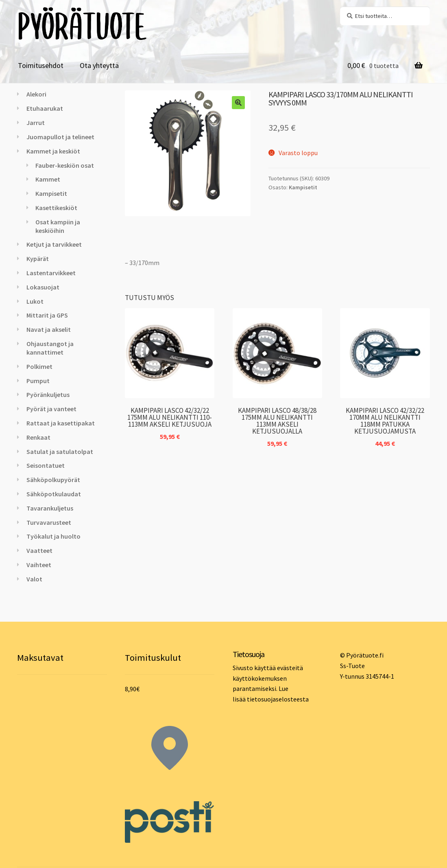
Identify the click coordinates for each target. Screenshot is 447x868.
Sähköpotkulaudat (54, 494)
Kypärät (38, 259)
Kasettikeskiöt (56, 208)
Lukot (35, 301)
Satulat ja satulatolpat (60, 452)
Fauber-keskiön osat (65, 165)
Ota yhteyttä (99, 65)
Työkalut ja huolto (53, 536)
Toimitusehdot (41, 65)
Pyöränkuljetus (48, 395)
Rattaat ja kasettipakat (61, 423)
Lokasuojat (43, 287)
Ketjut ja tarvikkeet (54, 244)
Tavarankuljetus (50, 508)
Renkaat (38, 437)
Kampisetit (303, 187)
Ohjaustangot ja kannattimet (50, 348)
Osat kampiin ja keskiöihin (58, 226)
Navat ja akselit (49, 329)
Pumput (38, 381)
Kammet (48, 179)
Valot (34, 579)
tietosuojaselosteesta (278, 699)
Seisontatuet (46, 465)
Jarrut (36, 123)
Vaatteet (39, 550)
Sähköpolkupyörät (53, 480)
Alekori (36, 94)
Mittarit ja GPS (47, 315)
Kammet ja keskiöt (53, 151)
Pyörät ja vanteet (51, 409)
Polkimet (39, 366)
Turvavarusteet (49, 522)
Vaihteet (39, 565)
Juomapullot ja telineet (60, 137)
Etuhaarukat (45, 108)
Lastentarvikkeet (51, 273)
